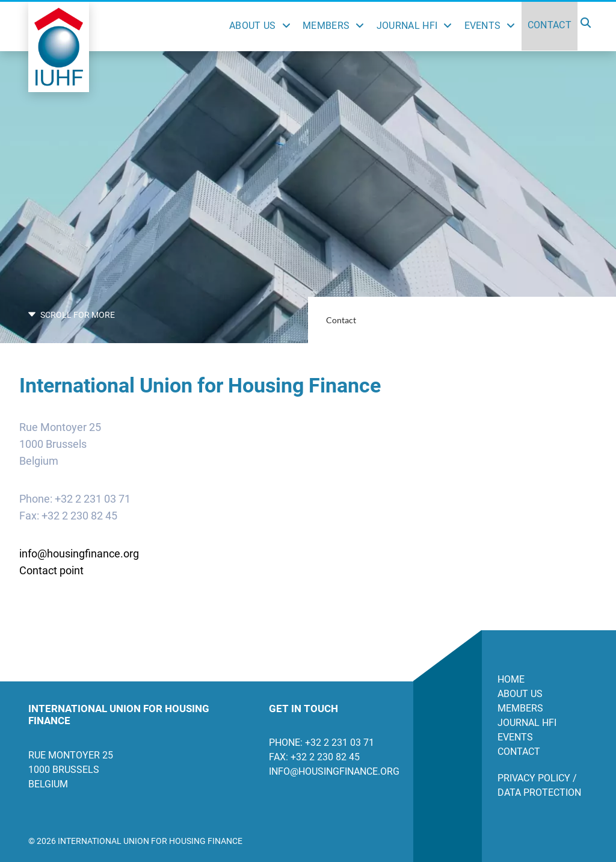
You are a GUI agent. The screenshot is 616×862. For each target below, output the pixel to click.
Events (483, 26)
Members (326, 26)
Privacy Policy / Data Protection (539, 785)
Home (511, 679)
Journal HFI (407, 26)
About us (520, 694)
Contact (550, 25)
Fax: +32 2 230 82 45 (314, 757)
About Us (253, 26)
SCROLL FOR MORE (72, 315)
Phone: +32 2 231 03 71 (322, 743)
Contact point (51, 570)
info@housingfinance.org (79, 553)
